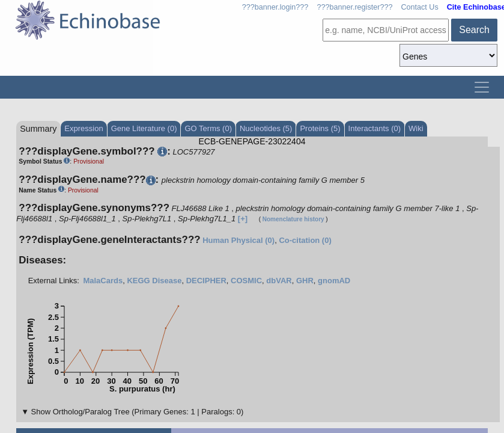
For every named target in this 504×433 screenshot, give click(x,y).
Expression (83, 128)
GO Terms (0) (208, 128)
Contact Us (419, 7)
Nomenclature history (293, 219)
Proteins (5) (320, 128)
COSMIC (246, 281)
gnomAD (334, 281)
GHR (305, 281)
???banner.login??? (275, 7)
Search (474, 30)
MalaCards (103, 281)
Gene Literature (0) (144, 128)
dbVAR (279, 281)
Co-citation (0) (305, 240)
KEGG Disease (154, 281)
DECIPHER (206, 281)
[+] (243, 219)
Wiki (416, 128)
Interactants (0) (375, 128)
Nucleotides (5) (266, 128)
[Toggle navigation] (482, 87)
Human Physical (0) (238, 240)
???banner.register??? (354, 7)
